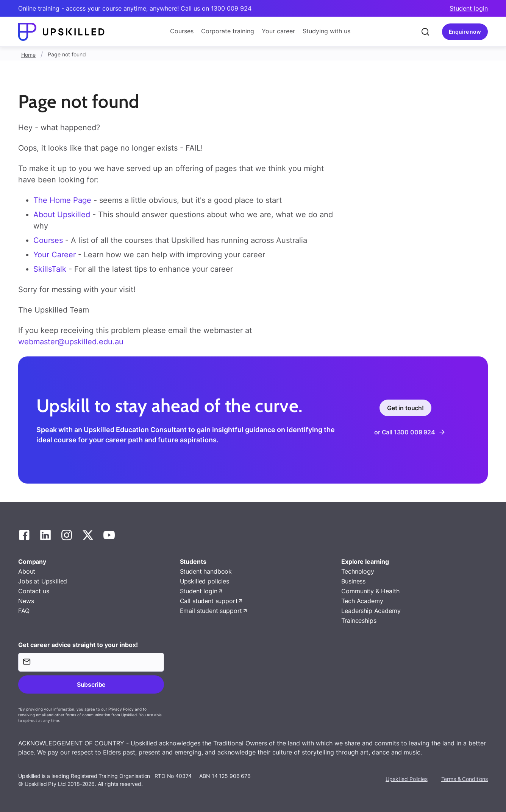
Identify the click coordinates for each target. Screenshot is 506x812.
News (26, 601)
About (27, 571)
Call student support (209, 601)
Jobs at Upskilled (43, 581)
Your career (278, 31)
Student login (469, 8)
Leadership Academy (371, 611)
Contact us (34, 591)
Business (353, 581)
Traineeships (359, 621)
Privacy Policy (121, 709)
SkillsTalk (50, 269)
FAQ (24, 611)
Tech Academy (362, 601)
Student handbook (206, 571)
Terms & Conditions (465, 779)
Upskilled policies (205, 581)
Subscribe (91, 684)
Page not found (67, 54)
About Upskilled (62, 215)
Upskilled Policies (406, 779)
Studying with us (326, 31)
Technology (358, 571)
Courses (182, 31)
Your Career (56, 255)
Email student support (211, 611)
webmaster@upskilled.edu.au (71, 342)
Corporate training (228, 31)
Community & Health (370, 591)
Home (28, 55)
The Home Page (62, 200)
